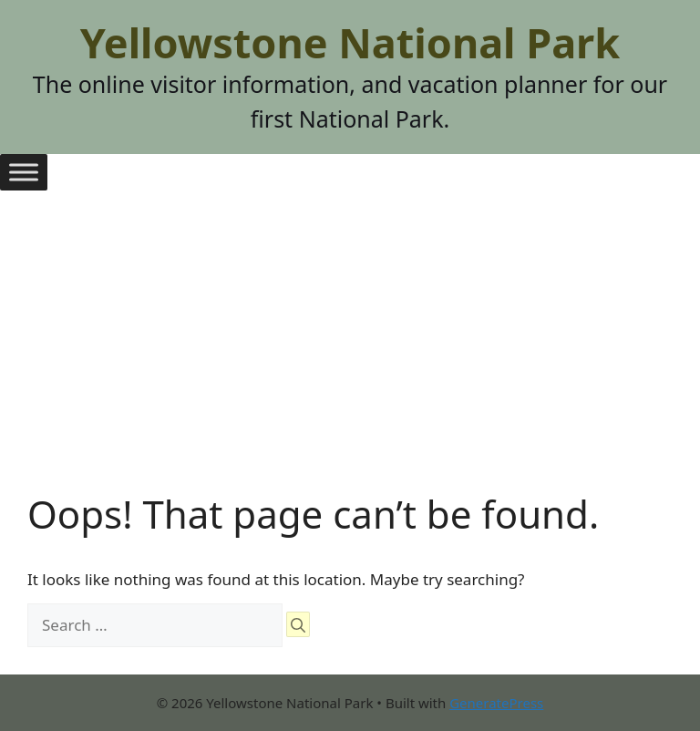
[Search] (298, 624)
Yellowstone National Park (350, 42)
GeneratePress (496, 703)
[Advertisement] (350, 355)
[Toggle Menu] (24, 172)
